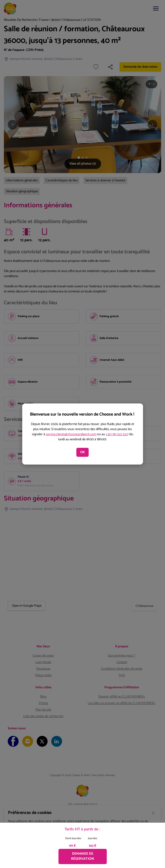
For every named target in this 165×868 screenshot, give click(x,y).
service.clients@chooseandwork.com (71, 434)
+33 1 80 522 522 (117, 434)
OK (82, 452)
